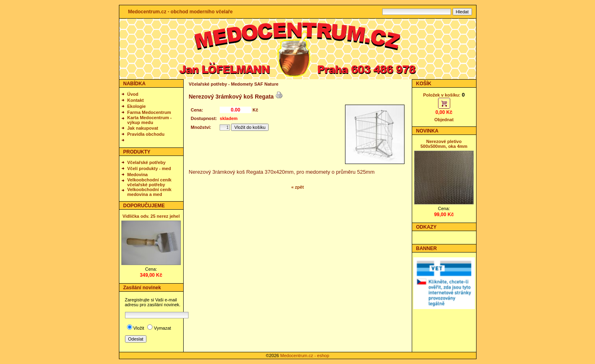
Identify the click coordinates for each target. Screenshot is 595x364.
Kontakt (136, 100)
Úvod (133, 94)
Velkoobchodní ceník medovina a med (149, 192)
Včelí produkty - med (149, 168)
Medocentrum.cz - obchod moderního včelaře (181, 12)
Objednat (444, 120)
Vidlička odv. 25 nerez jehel (151, 216)
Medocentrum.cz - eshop (305, 356)
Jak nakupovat (143, 128)
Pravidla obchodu (146, 134)
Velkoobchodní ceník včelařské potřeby (149, 182)
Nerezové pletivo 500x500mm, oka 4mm (444, 144)
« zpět (297, 187)
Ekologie (137, 106)
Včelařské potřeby (147, 162)
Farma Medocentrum (149, 112)
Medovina (138, 175)
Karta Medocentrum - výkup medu (150, 120)
